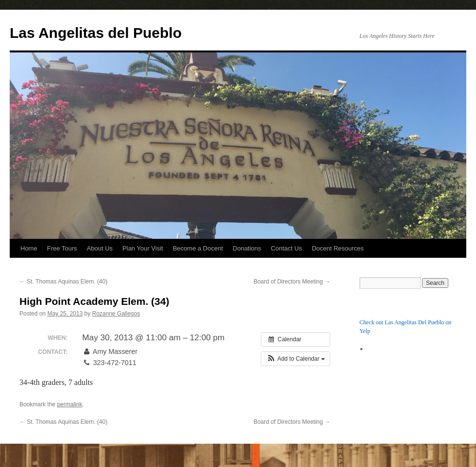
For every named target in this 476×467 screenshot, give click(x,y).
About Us (100, 248)
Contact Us (287, 248)
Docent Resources (338, 248)
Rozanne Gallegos (116, 314)
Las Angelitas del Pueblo (96, 33)
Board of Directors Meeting (292, 282)
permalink (69, 404)
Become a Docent (198, 248)
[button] (296, 359)
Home (29, 248)
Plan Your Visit (143, 248)
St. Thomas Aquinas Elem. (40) (63, 282)
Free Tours (62, 248)
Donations (247, 248)
